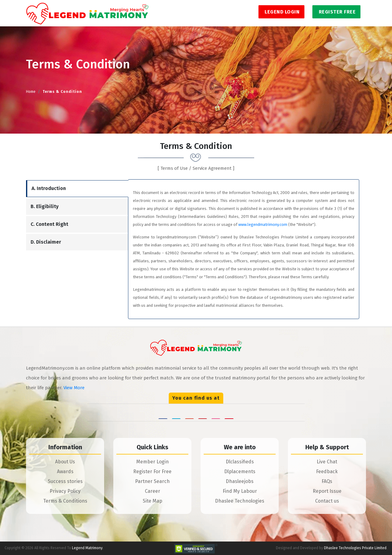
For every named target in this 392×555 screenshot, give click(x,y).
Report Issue (327, 491)
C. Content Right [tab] (49, 224)
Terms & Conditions (65, 501)
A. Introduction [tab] (49, 188)
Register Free (336, 12)
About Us (65, 462)
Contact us (327, 501)
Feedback (327, 471)
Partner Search (152, 481)
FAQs (327, 481)
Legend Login (282, 12)
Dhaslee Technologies (240, 501)
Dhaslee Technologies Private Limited (355, 548)
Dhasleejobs (240, 481)
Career (153, 491)
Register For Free (152, 471)
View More (74, 388)
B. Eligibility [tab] (45, 206)
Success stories (65, 481)
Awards (65, 471)
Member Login (153, 462)
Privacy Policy (65, 491)
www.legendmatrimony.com (263, 224)
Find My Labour (240, 491)
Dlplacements (240, 471)
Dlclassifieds (240, 462)
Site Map (153, 501)
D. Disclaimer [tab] (46, 242)
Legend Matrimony (87, 548)
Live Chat (327, 462)
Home (31, 92)
